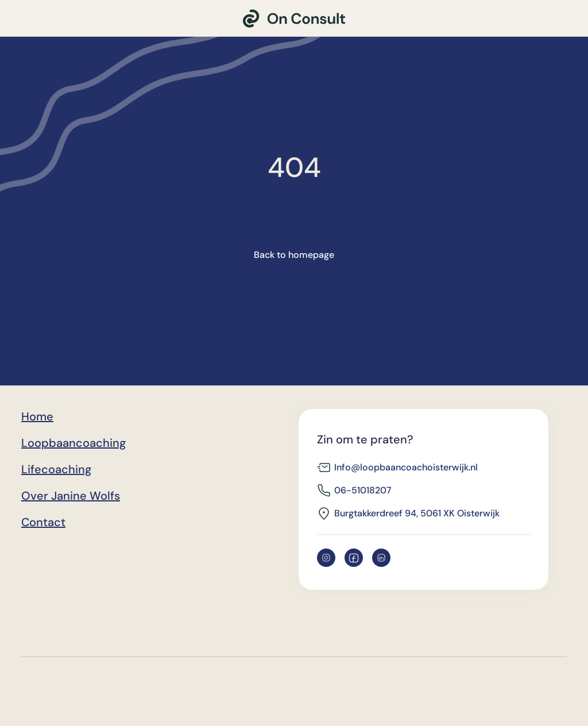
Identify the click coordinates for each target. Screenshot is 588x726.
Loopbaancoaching (73, 443)
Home (37, 416)
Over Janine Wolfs (71, 496)
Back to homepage (294, 255)
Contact (43, 522)
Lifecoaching (56, 469)
